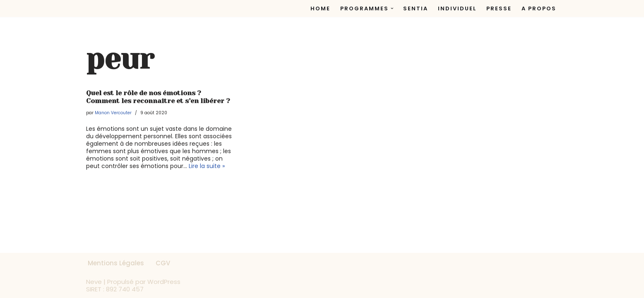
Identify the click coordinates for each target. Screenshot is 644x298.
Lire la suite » (207, 166)
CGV (163, 263)
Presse (499, 8)
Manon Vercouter (113, 113)
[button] (392, 8)
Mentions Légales (116, 263)
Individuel (457, 8)
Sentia (416, 8)
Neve (94, 282)
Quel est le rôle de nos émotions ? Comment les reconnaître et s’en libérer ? (158, 97)
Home (320, 8)
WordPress (164, 282)
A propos (539, 8)
